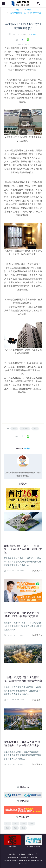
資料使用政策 (13, 857)
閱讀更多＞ (37, 571)
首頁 (17, 10)
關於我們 (12, 854)
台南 (15, 828)
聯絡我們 (34, 857)
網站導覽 (25, 857)
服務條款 (22, 854)
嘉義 (7, 828)
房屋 (35, 429)
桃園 (15, 823)
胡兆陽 (33, 35)
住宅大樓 (25, 429)
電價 (14, 429)
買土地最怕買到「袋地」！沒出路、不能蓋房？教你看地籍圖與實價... (23, 549)
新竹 (23, 823)
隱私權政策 (33, 854)
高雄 (23, 828)
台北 (7, 823)
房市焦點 (28, 10)
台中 (31, 823)
